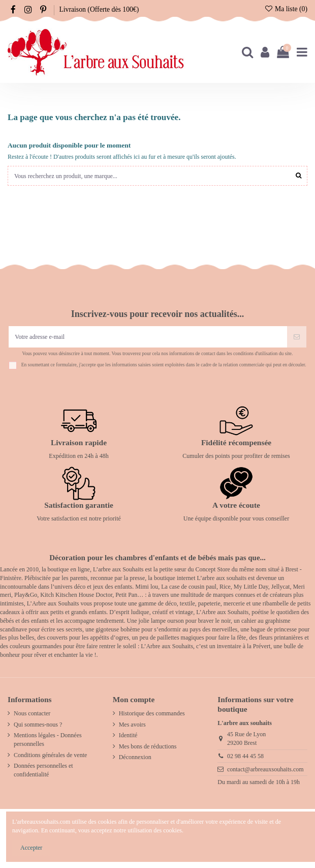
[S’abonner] (297, 337)
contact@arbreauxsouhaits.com (265, 769)
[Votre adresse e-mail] (148, 337)
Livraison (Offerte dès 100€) (99, 9)
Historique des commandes (152, 713)
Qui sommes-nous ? (38, 725)
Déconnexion (135, 757)
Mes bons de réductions (148, 746)
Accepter (31, 848)
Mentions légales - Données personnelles (48, 740)
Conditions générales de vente (50, 755)
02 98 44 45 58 (245, 756)
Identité (128, 735)
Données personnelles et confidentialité (43, 770)
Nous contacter (32, 713)
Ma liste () (286, 9)
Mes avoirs (132, 725)
